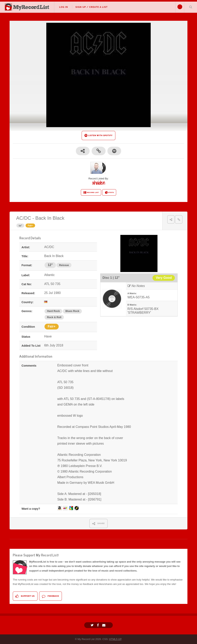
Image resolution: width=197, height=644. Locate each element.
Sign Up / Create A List (92, 7)
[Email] (104, 625)
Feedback (50, 596)
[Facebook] (98, 625)
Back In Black (50, 218)
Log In (63, 7)
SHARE (98, 524)
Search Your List (191, 7)
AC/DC (24, 218)
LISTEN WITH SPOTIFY (98, 135)
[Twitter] (93, 625)
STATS (109, 193)
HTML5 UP (115, 639)
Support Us (25, 596)
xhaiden (98, 183)
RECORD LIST (91, 193)
